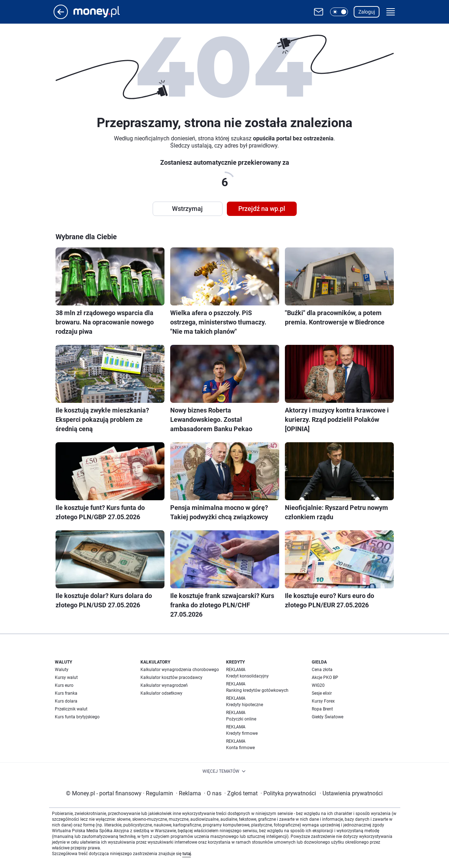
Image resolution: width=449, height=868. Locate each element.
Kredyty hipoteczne (245, 705)
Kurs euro (64, 685)
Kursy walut (66, 677)
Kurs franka (66, 693)
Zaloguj (367, 12)
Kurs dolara (66, 701)
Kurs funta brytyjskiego (77, 717)
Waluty (62, 670)
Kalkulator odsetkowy (161, 693)
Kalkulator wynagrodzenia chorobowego (180, 670)
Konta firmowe (240, 748)
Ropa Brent (322, 709)
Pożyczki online (241, 719)
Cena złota (322, 670)
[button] (339, 12)
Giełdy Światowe (328, 717)
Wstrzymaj (187, 209)
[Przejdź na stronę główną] (61, 17)
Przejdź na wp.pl (262, 209)
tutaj (187, 854)
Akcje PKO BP (325, 677)
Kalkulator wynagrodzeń (164, 685)
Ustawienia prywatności (351, 793)
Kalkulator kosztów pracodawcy (171, 677)
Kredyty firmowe (242, 733)
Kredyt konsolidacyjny (247, 676)
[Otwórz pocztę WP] (319, 12)
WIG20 (318, 685)
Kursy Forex (323, 701)
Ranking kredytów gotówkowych (257, 690)
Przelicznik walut (71, 709)
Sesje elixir (322, 693)
